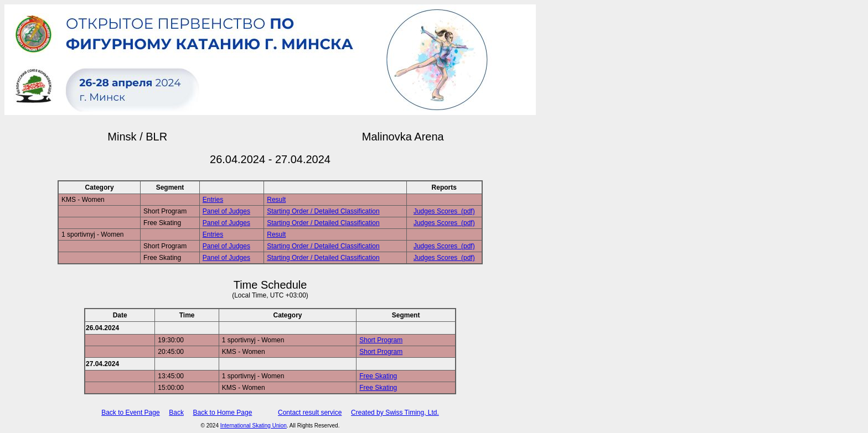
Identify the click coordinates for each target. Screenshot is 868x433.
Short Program (381, 340)
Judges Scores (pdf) (444, 211)
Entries (213, 200)
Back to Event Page (130, 413)
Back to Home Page (223, 413)
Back (176, 413)
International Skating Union (254, 426)
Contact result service (310, 413)
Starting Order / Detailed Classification (323, 211)
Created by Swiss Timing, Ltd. (395, 413)
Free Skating (378, 376)
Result (276, 200)
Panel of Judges (226, 211)
